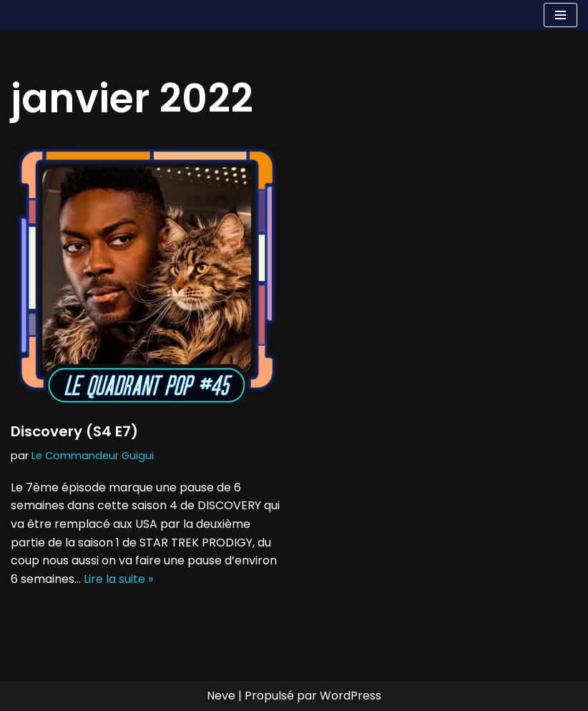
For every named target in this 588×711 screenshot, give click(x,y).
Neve (221, 696)
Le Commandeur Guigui (93, 456)
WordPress (351, 696)
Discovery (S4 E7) (74, 431)
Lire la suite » (118, 579)
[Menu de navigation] (560, 15)
